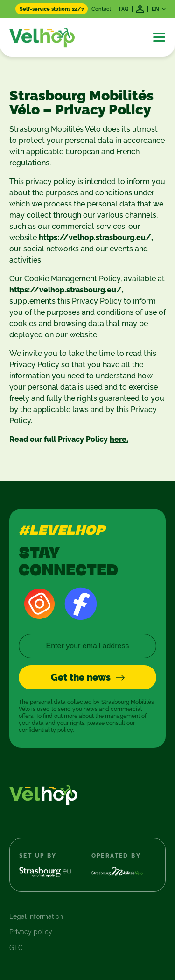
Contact (101, 9)
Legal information (36, 916)
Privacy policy (31, 932)
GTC (16, 948)
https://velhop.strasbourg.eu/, (96, 238)
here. (119, 439)
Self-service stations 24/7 (52, 9)
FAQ (124, 9)
